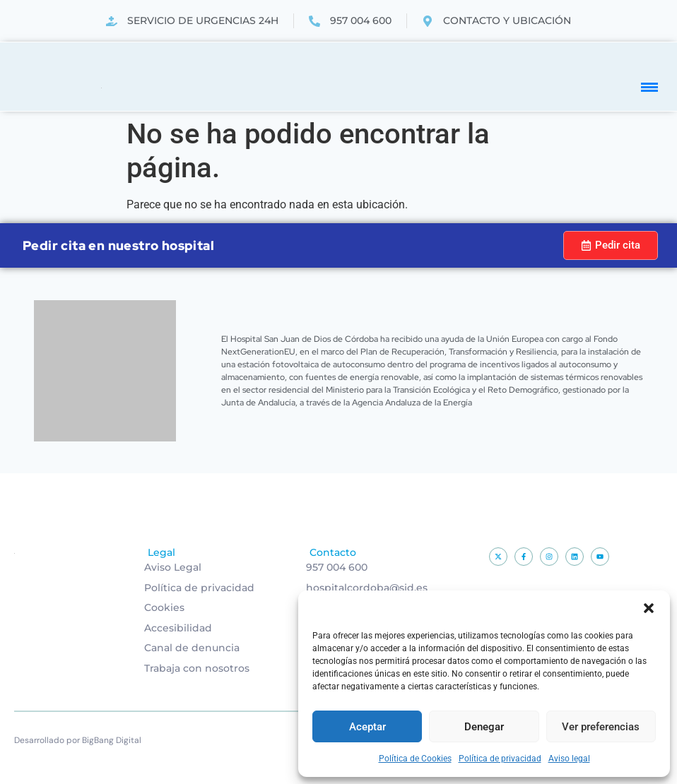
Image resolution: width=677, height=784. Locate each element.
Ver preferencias (601, 727)
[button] (649, 608)
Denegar (484, 727)
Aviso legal (569, 759)
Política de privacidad (500, 759)
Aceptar (367, 727)
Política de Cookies (415, 759)
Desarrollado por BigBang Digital (78, 740)
